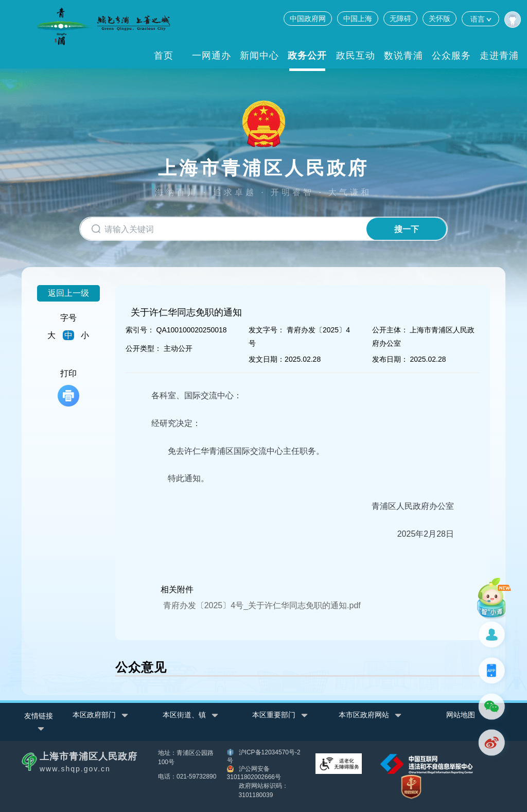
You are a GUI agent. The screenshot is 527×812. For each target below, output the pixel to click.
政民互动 (356, 56)
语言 (480, 19)
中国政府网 (308, 19)
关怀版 (440, 19)
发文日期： (267, 359)
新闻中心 (259, 56)
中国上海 (358, 19)
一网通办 (212, 56)
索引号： (140, 330)
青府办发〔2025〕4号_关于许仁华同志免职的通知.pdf (262, 605)
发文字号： (267, 330)
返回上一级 (68, 293)
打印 (68, 388)
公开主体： (390, 330)
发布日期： (390, 359)
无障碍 (400, 19)
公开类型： (144, 348)
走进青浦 (499, 56)
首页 (164, 56)
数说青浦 (403, 56)
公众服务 (451, 56)
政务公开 (307, 56)
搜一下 (407, 229)
